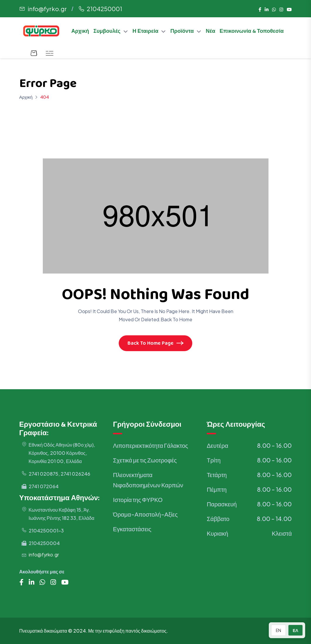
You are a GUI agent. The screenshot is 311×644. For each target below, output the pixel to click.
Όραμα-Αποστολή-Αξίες (145, 514)
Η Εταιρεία (145, 32)
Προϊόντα (182, 32)
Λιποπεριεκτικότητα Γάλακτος (150, 445)
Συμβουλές (107, 32)
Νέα (210, 32)
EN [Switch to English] (278, 630)
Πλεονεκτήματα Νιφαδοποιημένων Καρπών (148, 480)
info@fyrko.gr (47, 9)
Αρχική (80, 32)
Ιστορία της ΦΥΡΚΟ (138, 499)
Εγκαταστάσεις (132, 529)
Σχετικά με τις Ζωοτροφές (145, 460)
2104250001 (104, 9)
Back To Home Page (155, 344)
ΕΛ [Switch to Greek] (296, 630)
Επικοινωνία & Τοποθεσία (252, 32)
